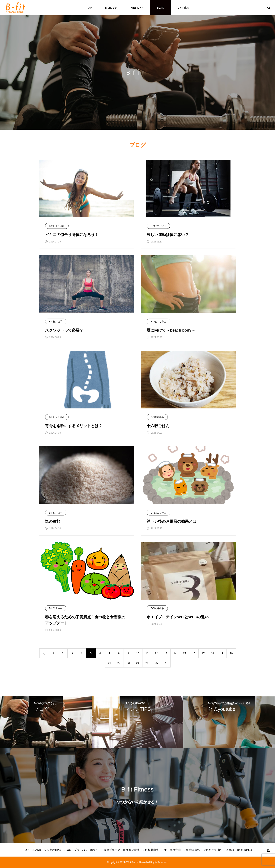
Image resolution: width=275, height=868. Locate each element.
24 (138, 663)
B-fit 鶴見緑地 (131, 850)
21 (110, 663)
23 (128, 663)
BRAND (36, 850)
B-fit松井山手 (56, 322)
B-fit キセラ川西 (212, 850)
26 (156, 663)
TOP (89, 8)
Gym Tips (183, 8)
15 (184, 653)
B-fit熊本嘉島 (157, 417)
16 (194, 653)
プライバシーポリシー (87, 850)
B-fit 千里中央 (112, 850)
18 (213, 653)
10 (138, 653)
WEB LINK (137, 8)
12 (156, 653)
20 (231, 653)
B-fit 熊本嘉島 (192, 850)
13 (166, 653)
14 (175, 653)
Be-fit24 (229, 850)
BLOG (160, 8)
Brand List (111, 8)
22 (119, 663)
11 (147, 653)
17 (203, 653)
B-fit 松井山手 (151, 850)
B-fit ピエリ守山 (171, 850)
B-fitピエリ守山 (57, 226)
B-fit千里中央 (56, 608)
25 (147, 663)
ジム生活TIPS (52, 850)
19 (222, 653)
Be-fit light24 (244, 850)
